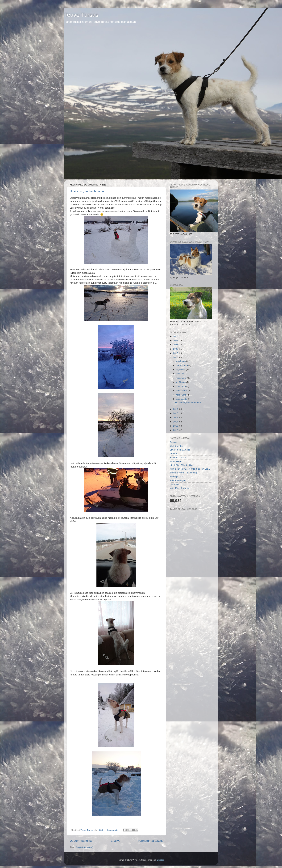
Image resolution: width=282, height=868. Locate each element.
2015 (176, 418)
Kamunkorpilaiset (178, 457)
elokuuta (180, 374)
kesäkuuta (181, 382)
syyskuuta (181, 369)
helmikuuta (181, 395)
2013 (176, 426)
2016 (176, 413)
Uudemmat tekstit (81, 841)
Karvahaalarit (176, 461)
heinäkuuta (181, 378)
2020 (176, 349)
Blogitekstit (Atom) (84, 847)
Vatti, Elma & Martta (179, 488)
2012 (176, 430)
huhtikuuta (181, 386)
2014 (176, 422)
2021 (176, 345)
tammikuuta (182, 399)
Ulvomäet (174, 484)
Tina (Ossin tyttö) (178, 480)
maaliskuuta (182, 391)
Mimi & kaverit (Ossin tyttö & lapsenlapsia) (190, 469)
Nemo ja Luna (177, 477)
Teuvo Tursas (81, 15)
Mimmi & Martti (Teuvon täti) (183, 473)
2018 (176, 357)
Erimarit (174, 454)
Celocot (174, 442)
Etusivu (116, 841)
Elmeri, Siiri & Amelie (180, 450)
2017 (176, 409)
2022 (176, 340)
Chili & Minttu (176, 446)
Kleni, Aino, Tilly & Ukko (181, 465)
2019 (176, 353)
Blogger (160, 860)
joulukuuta (181, 361)
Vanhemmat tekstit (150, 841)
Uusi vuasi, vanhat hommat (87, 191)
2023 (176, 336)
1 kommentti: (112, 830)
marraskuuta (182, 365)
